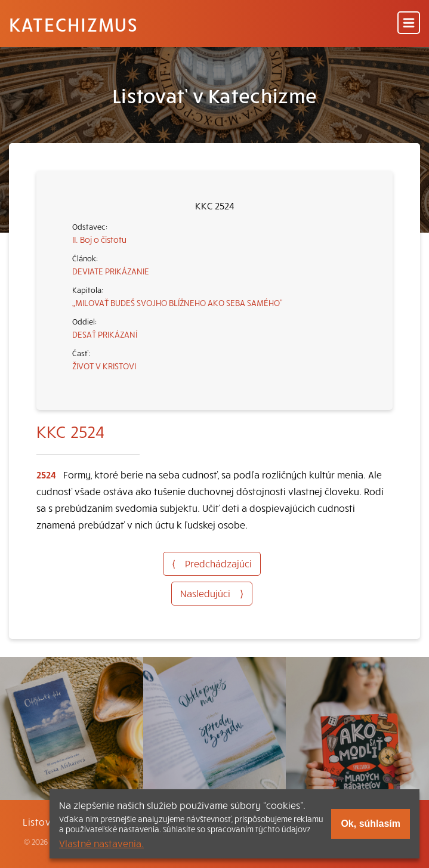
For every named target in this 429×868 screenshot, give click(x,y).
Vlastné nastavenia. (101, 843)
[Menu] (409, 24)
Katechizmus (73, 24)
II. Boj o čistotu (99, 239)
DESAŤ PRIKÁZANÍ (105, 334)
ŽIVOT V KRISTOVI (104, 366)
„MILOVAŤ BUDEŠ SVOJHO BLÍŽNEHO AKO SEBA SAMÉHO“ (178, 302)
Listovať (42, 821)
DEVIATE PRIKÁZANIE (111, 271)
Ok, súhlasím (371, 824)
